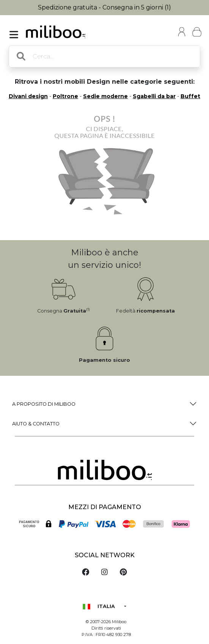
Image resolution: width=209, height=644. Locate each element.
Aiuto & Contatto (36, 424)
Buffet (190, 96)
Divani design (28, 96)
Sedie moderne (105, 96)
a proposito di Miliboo (44, 404)
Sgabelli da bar (154, 96)
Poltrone (65, 96)
